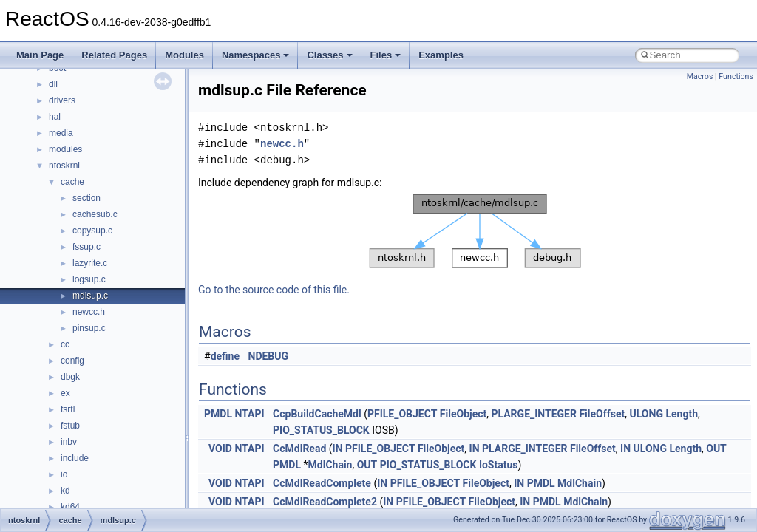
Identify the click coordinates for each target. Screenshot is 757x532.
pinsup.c (89, 328)
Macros (700, 76)
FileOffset (602, 414)
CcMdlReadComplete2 (325, 502)
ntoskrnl (64, 166)
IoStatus (499, 465)
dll (53, 84)
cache (72, 182)
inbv (69, 442)
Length (682, 414)
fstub (70, 426)
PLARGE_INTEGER (533, 414)
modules (65, 149)
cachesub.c (95, 214)
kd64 (70, 507)
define (225, 356)
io (64, 474)
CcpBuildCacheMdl (317, 414)
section (86, 198)
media (61, 133)
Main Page (40, 55)
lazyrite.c (90, 263)
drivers (62, 100)
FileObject (463, 414)
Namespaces (256, 55)
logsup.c (89, 279)
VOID (220, 449)
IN (338, 449)
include (75, 458)
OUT (716, 449)
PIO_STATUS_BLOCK (321, 430)
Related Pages (114, 55)
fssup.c (86, 247)
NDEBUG (269, 356)
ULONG (646, 414)
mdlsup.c (90, 296)
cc (65, 344)
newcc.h (89, 312)
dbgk (70, 377)
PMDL (218, 414)
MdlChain (330, 465)
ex (65, 393)
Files (386, 55)
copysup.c (92, 231)
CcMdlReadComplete (322, 483)
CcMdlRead (299, 449)
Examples (441, 55)
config (72, 361)
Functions (736, 76)
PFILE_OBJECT (402, 414)
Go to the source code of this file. (274, 290)
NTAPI (249, 414)
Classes (329, 55)
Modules (184, 55)
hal (55, 117)
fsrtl (68, 409)
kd (65, 491)
